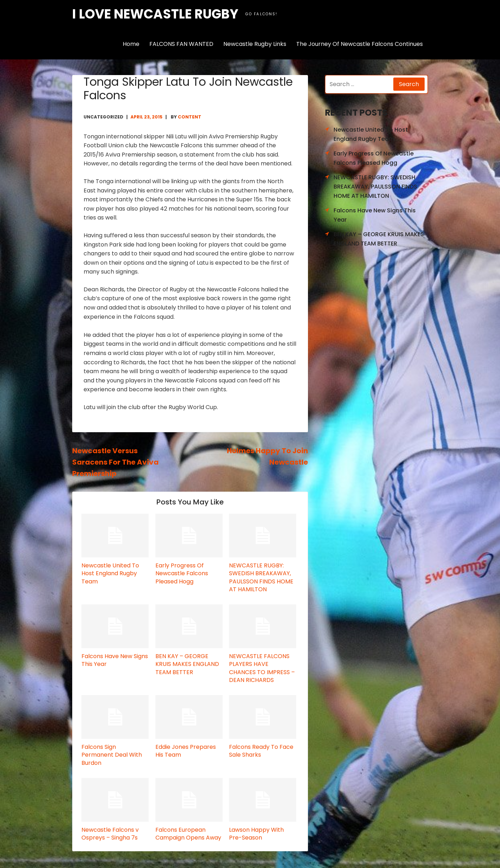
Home (131, 44)
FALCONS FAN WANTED (181, 44)
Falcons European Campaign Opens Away (188, 834)
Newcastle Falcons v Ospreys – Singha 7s (110, 834)
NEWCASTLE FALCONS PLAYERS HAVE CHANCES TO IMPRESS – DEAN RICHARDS (262, 668)
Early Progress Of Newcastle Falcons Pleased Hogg (182, 573)
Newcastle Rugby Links (255, 44)
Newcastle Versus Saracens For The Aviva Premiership (115, 462)
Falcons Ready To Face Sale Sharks (261, 751)
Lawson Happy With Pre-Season (256, 834)
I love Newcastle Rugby (155, 14)
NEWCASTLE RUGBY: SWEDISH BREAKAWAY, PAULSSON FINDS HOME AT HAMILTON (261, 577)
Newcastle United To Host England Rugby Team (110, 573)
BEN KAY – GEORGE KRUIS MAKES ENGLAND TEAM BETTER (187, 664)
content (190, 117)
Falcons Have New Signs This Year (115, 660)
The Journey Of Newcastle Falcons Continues (360, 44)
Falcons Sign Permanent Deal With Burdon (112, 755)
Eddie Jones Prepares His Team (186, 751)
